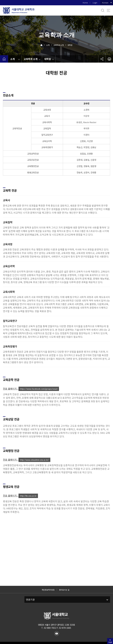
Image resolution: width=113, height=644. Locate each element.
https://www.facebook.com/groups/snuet (39, 389)
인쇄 (109, 59)
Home (85, 3)
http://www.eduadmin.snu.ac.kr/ (34, 460)
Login (95, 3)
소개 (48, 45)
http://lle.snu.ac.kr (28, 496)
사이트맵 (108, 10)
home (4, 59)
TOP (110, 642)
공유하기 (102, 59)
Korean (105, 3)
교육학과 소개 (58, 45)
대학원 (70, 45)
